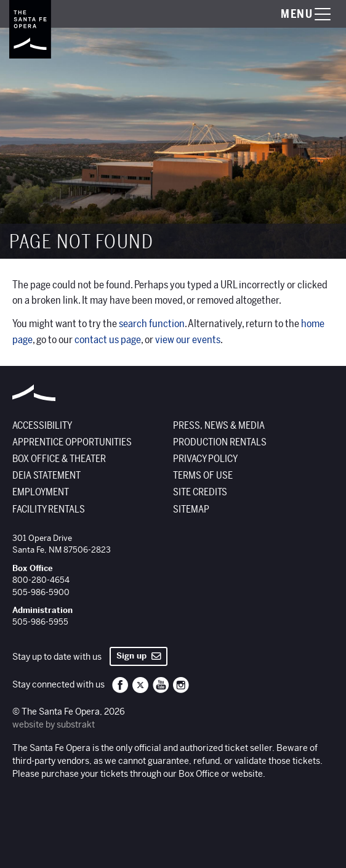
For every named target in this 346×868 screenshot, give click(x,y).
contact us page (108, 340)
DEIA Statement (46, 476)
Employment (41, 492)
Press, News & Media (219, 426)
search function (152, 324)
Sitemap (191, 509)
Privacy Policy (205, 459)
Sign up (139, 656)
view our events (188, 340)
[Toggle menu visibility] (294, 14)
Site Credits (200, 492)
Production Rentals (220, 442)
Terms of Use (203, 476)
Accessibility (42, 426)
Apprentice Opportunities (72, 442)
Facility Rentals (49, 509)
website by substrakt (54, 724)
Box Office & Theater (59, 459)
